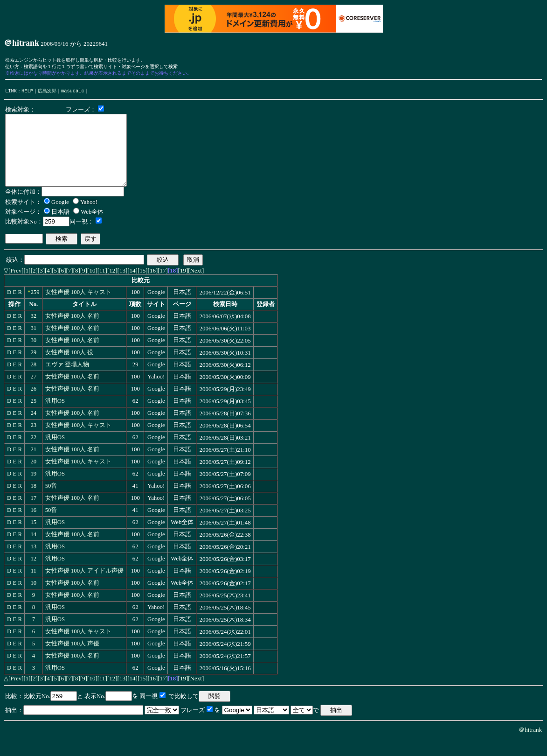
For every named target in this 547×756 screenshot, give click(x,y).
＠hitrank (530, 746)
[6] (62, 287)
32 (33, 333)
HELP (27, 93)
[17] (163, 287)
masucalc (73, 93)
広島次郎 (47, 93)
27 (33, 393)
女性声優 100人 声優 (73, 660)
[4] (48, 287)
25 (33, 418)
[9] (84, 287)
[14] (132, 287)
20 (33, 478)
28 (33, 381)
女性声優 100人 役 (69, 369)
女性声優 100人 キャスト (79, 309)
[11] (102, 287)
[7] (70, 287)
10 (33, 600)
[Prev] (16, 287)
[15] (143, 287)
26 (33, 406)
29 (33, 369)
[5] (55, 287)
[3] (41, 287)
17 (33, 515)
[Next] (196, 287)
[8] (77, 287)
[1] (27, 287)
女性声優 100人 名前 (73, 333)
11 (34, 588)
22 (33, 454)
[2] (34, 287)
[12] (112, 287)
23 (33, 442)
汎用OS (55, 418)
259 (35, 309)
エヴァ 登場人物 (67, 381)
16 (33, 527)
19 (33, 490)
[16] (153, 287)
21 (33, 466)
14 (33, 551)
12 (33, 575)
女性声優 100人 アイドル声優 (85, 588)
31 (33, 345)
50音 (51, 503)
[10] (92, 287)
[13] (123, 287)
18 (33, 503)
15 (33, 539)
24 (33, 430)
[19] (183, 287)
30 (33, 357)
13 (33, 563)
